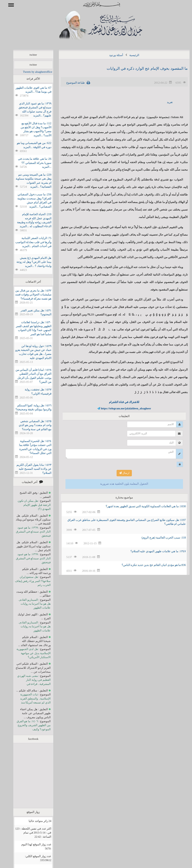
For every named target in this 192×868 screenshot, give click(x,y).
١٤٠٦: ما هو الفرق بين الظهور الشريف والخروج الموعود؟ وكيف (28, 725)
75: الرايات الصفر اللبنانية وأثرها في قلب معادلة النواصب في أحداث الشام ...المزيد (28, 242)
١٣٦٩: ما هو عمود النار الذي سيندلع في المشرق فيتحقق (28, 532)
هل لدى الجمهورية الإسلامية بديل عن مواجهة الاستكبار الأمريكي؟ (28, 653)
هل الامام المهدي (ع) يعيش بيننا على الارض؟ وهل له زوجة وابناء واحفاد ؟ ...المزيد (28, 262)
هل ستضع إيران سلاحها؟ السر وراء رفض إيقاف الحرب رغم (27, 581)
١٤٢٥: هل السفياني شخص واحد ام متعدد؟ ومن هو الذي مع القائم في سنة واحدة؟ (30, 425)
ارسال (119, 473)
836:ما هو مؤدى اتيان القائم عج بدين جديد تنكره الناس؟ (148, 565)
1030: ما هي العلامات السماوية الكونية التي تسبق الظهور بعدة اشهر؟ (140, 506)
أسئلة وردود (111, 55)
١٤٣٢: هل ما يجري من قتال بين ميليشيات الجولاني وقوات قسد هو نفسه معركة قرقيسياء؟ (28, 295)
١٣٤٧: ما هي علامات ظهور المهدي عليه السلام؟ (153, 551)
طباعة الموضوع (70, 83)
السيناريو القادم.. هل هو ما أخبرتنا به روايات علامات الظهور (29, 604)
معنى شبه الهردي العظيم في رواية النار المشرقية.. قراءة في (28, 680)
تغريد (164, 102)
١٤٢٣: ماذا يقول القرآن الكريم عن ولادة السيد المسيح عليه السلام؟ (28, 469)
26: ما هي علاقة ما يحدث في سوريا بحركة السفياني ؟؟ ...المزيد (29, 163)
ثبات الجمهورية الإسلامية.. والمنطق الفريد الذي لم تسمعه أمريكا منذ (30, 698)
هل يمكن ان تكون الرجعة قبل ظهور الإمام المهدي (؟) (29, 505)
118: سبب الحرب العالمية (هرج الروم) (158, 538)
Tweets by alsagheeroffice (32, 72)
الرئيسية (129, 55)
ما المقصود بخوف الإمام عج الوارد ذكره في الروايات (142, 68)
